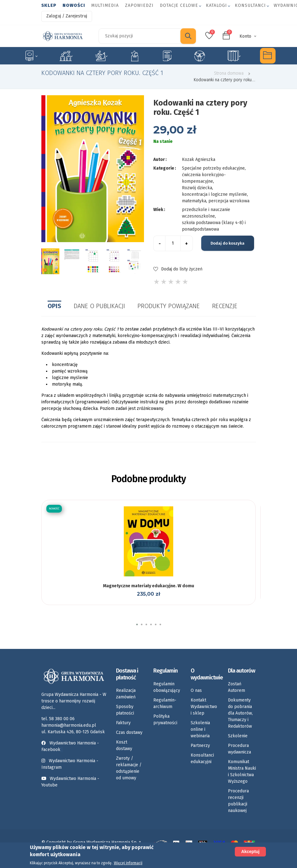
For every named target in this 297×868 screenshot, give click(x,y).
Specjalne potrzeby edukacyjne (31, 56)
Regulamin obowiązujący (167, 687)
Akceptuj (250, 852)
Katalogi (216, 5)
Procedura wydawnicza (239, 749)
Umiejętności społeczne (200, 56)
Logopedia (66, 56)
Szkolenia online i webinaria (200, 729)
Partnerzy (200, 746)
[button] (137, 624)
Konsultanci (250, 5)
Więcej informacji (128, 863)
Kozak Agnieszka (199, 160)
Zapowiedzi (139, 5)
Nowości (74, 5)
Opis (54, 306)
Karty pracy (167, 56)
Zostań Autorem (237, 687)
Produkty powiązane (169, 306)
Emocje (135, 56)
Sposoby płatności (125, 710)
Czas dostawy (129, 732)
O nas (196, 690)
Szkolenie (238, 736)
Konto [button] (245, 36)
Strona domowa (229, 73)
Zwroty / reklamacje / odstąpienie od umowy (129, 768)
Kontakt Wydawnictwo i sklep (204, 707)
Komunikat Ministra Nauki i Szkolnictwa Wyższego (242, 772)
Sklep (49, 5)
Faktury (123, 723)
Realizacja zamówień (126, 694)
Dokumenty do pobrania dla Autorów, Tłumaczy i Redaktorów (240, 713)
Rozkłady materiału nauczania (234, 56)
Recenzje (225, 306)
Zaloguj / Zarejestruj (67, 16)
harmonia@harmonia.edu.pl (69, 725)
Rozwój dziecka (101, 56)
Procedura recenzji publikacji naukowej (238, 801)
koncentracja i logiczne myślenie (214, 194)
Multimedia (105, 5)
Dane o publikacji (99, 306)
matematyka (194, 201)
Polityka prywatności (165, 720)
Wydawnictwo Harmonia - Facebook (70, 746)
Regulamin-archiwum (165, 703)
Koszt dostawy (124, 745)
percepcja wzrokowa (229, 201)
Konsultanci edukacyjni (202, 758)
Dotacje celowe (179, 5)
